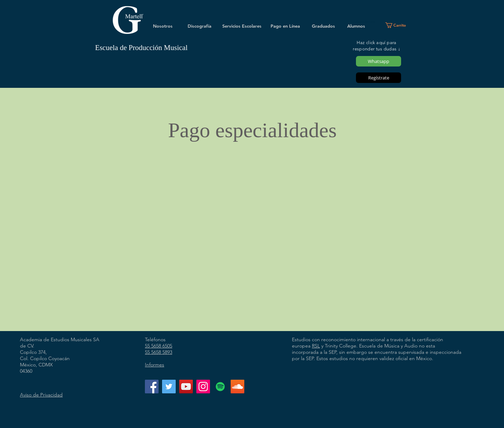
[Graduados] (323, 26)
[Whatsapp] (379, 61)
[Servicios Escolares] (242, 26)
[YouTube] (186, 387)
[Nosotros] (163, 26)
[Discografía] (199, 26)
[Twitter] (169, 387)
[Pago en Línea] (285, 26)
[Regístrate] (379, 78)
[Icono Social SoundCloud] (237, 387)
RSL (316, 346)
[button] (398, 25)
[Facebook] (152, 387)
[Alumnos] (356, 26)
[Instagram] (203, 387)
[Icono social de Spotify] (220, 387)
